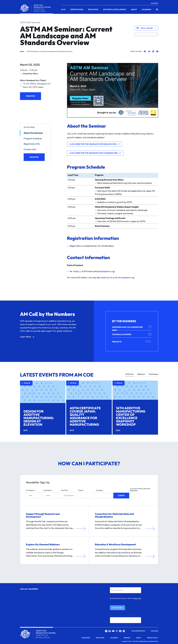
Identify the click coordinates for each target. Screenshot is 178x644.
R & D (63, 10)
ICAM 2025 (155, 631)
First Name (31, 490)
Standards (86, 638)
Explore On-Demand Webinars (43, 544)
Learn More (26, 337)
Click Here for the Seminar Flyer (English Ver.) (93, 144)
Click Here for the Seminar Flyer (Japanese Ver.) (94, 153)
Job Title (65, 490)
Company (100, 490)
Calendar (146, 10)
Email (81, 490)
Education (93, 10)
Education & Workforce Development (115, 544)
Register (31, 96)
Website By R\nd (154, 641)
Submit (121, 495)
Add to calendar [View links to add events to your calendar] (147, 28)
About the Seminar (33, 133)
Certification (77, 10)
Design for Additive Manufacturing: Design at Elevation (39, 418)
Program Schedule (33, 138)
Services (127, 638)
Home (22, 51)
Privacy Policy (137, 598)
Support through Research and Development (43, 515)
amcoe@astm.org (126, 277)
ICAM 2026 (155, 3)
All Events (129, 374)
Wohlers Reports (138, 631)
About (134, 10)
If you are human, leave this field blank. (140, 490)
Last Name (48, 490)
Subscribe (118, 608)
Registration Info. (32, 144)
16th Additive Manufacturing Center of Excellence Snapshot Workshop (131, 416)
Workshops (153, 374)
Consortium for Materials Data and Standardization (114, 515)
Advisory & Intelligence (115, 10)
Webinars (141, 374)
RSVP (26, 430)
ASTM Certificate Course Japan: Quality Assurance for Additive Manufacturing (85, 416)
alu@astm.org (108, 271)
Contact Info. (30, 149)
